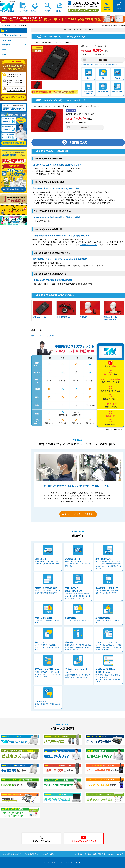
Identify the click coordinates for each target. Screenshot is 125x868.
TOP (2, 25)
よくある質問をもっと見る (14, 97)
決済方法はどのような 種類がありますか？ (14, 75)
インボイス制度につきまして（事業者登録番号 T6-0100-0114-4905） (97, 854)
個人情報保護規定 (31, 854)
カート (119, 8)
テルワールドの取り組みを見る (79, 514)
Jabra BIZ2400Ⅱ (51, 336)
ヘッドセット (9, 25)
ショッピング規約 (48, 854)
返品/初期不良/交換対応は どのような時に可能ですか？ (16, 90)
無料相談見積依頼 (107, 8)
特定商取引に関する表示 (12, 854)
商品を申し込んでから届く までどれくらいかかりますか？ (15, 82)
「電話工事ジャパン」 (88, 245)
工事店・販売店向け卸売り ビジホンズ (84, 10)
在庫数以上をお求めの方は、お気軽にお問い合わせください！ (101, 65)
